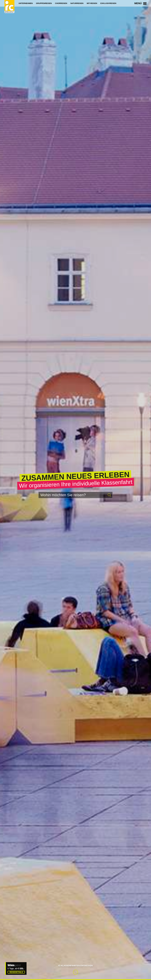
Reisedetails (16, 972)
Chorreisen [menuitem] (61, 3)
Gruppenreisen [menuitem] (44, 3)
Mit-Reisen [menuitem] (92, 3)
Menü (140, 3)
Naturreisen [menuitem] (77, 3)
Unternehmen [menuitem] (26, 3)
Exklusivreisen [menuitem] (108, 3)
